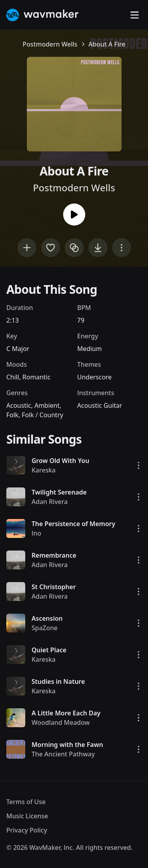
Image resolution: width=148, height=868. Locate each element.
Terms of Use (26, 802)
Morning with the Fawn (67, 745)
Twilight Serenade (59, 492)
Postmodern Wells (50, 44)
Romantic (37, 377)
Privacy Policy (27, 830)
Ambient (47, 405)
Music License (27, 816)
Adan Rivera (50, 502)
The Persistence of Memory (73, 524)
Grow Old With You (60, 461)
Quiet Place (49, 650)
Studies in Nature (58, 681)
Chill (13, 377)
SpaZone (45, 628)
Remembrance (54, 555)
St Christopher (54, 587)
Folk (12, 415)
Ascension (47, 618)
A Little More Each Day (66, 713)
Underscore (95, 377)
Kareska (44, 470)
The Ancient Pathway (63, 754)
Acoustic (19, 405)
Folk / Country (42, 415)
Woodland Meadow (61, 722)
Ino (37, 533)
